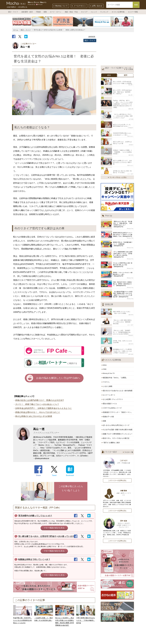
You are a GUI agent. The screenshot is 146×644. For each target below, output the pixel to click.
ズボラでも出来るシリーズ (113, 388)
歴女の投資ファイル (111, 384)
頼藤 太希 (131, 105)
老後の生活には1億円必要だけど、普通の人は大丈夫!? (39, 401)
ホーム (16, 30)
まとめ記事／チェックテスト (114, 380)
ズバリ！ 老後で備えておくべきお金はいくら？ (37, 405)
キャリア (84, 12)
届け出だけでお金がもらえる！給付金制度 (119, 373)
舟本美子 (131, 138)
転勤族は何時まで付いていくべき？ (34, 560)
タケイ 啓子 (130, 163)
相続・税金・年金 (71, 12)
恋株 (106, 400)
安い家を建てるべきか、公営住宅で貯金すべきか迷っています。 (47, 537)
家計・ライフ (13, 12)
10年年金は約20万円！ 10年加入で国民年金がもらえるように (43, 409)
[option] (32, 21)
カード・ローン (55, 12)
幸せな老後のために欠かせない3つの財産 (34, 417)
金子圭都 (131, 114)
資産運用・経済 (27, 12)
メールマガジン (80, 6)
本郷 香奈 (117, 469)
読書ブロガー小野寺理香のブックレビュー (119, 412)
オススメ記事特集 (118, 12)
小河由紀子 (130, 122)
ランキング (104, 12)
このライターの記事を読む (117, 457)
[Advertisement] (117, 49)
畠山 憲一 (131, 84)
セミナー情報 (133, 12)
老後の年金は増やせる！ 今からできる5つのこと (38, 413)
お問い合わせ (97, 6)
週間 (126, 75)
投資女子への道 (109, 396)
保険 (45, 12)
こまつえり (117, 438)
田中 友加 (117, 501)
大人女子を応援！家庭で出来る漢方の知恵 (119, 408)
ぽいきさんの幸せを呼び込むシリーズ (117, 404)
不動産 (38, 12)
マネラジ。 (108, 365)
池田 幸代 (131, 147)
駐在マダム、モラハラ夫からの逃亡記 (117, 415)
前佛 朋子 (131, 322)
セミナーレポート (110, 377)
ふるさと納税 (109, 369)
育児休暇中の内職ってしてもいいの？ (35, 516)
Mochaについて (61, 6)
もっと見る (129, 69)
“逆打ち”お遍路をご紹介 (113, 419)
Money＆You (130, 217)
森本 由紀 (131, 339)
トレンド (94, 12)
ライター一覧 (129, 429)
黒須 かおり (130, 130)
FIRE (106, 353)
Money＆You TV (110, 357)
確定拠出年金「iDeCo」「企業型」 (116, 361)
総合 (109, 75)
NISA (106, 350)
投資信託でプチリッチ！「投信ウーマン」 (119, 392)
